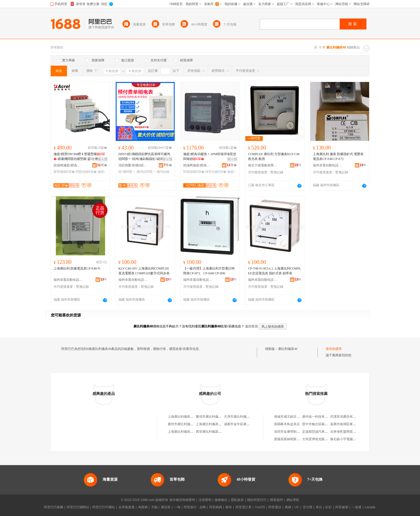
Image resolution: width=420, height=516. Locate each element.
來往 (319, 507)
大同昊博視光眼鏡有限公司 (321, 439)
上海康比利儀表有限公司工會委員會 (193, 432)
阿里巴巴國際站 (78, 507)
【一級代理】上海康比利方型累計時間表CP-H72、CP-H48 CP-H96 (209, 271)
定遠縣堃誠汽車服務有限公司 (323, 432)
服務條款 (221, 500)
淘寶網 (143, 507)
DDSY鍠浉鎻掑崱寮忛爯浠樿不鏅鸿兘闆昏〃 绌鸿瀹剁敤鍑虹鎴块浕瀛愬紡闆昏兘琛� (144, 157)
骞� (102, 165)
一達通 (357, 507)
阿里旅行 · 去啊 (195, 507)
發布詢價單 (334, 349)
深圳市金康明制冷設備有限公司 (297, 432)
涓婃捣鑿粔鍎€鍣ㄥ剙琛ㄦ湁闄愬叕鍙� (133, 165)
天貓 (154, 507)
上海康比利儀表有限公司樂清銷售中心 (223, 424)
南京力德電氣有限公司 (263, 165)
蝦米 (229, 507)
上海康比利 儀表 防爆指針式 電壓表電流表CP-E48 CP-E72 (338, 156)
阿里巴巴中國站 (104, 507)
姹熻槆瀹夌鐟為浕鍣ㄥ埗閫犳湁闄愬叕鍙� (68, 165)
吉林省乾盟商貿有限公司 (348, 432)
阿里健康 (342, 507)
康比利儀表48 (288, 349)
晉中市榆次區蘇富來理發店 (321, 424)
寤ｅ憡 (103, 159)
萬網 (288, 507)
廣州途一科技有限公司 (318, 417)
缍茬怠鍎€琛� (216, 172)
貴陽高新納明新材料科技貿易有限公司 (301, 439)
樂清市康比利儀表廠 (210, 417)
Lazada (370, 507)
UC (297, 507)
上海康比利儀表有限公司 (185, 417)
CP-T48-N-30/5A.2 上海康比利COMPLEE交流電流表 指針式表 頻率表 (275, 271)
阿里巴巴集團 (54, 507)
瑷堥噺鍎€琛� (64, 172)
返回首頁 (252, 326)
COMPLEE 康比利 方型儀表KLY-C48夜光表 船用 (274, 156)
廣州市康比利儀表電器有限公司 (190, 424)
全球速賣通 (126, 507)
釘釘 (329, 507)
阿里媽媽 (216, 507)
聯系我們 (276, 500)
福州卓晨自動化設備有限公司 (328, 165)
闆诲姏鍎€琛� (194, 172)
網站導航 (293, 500)
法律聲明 (205, 500)
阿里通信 (275, 507)
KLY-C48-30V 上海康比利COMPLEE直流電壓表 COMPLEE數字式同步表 (144, 271)
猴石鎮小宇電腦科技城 (346, 439)
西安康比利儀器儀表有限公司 (217, 432)
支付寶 (307, 507)
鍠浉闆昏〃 (127, 172)
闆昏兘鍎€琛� (86, 172)
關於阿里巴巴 (257, 500)
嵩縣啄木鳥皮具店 (287, 424)
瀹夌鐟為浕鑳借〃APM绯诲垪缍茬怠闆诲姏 (210, 156)
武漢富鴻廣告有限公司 (346, 417)
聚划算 (166, 507)
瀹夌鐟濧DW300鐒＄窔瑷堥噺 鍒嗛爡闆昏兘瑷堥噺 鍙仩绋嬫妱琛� (79, 157)
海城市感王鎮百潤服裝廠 (292, 417)
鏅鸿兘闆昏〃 (146, 172)
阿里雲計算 (243, 507)
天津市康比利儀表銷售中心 (243, 417)
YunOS (260, 507)
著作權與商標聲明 (182, 500)
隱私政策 (237, 500)
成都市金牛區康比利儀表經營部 (246, 424)
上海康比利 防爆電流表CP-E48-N (77, 268)
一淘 (177, 507)
